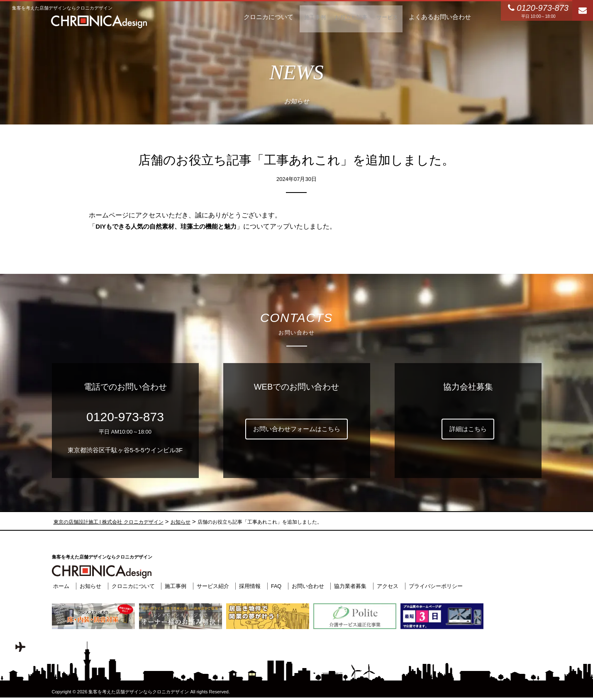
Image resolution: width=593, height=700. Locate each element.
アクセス (386, 586)
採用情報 (249, 586)
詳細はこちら (468, 429)
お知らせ (89, 586)
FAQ (275, 586)
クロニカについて (132, 586)
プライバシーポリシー (434, 586)
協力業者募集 (349, 586)
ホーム (60, 586)
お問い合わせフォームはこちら (297, 429)
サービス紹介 (211, 586)
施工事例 (174, 586)
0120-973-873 (125, 417)
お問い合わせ (307, 586)
